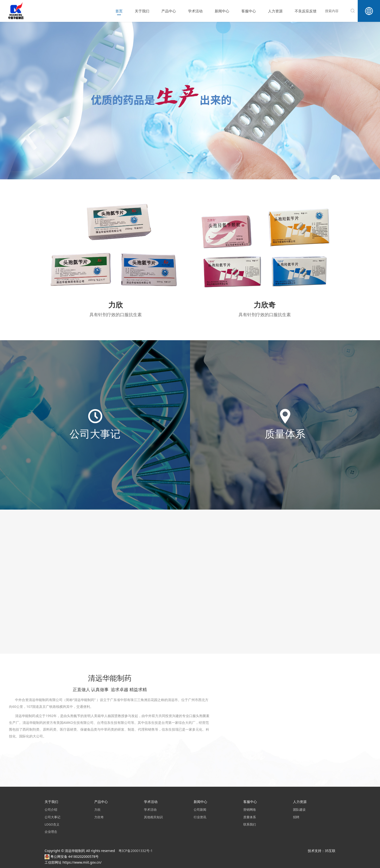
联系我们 (250, 824)
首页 (119, 11)
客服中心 (249, 11)
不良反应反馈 (306, 11)
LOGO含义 (52, 824)
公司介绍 (51, 810)
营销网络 (250, 810)
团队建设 (299, 810)
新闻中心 (222, 11)
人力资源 (275, 11)
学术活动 (195, 11)
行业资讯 (200, 817)
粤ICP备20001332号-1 (136, 851)
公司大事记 (52, 817)
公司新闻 (200, 810)
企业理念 (51, 832)
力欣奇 (99, 817)
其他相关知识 (153, 817)
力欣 (97, 810)
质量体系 (250, 817)
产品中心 (169, 11)
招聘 (296, 817)
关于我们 (142, 11)
